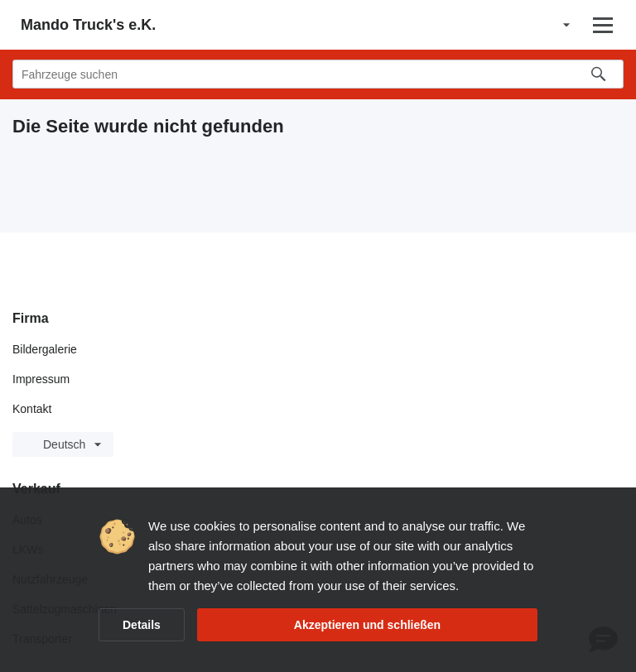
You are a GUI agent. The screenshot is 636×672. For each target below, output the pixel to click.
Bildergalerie (45, 349)
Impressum (41, 379)
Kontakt (32, 409)
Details (142, 625)
